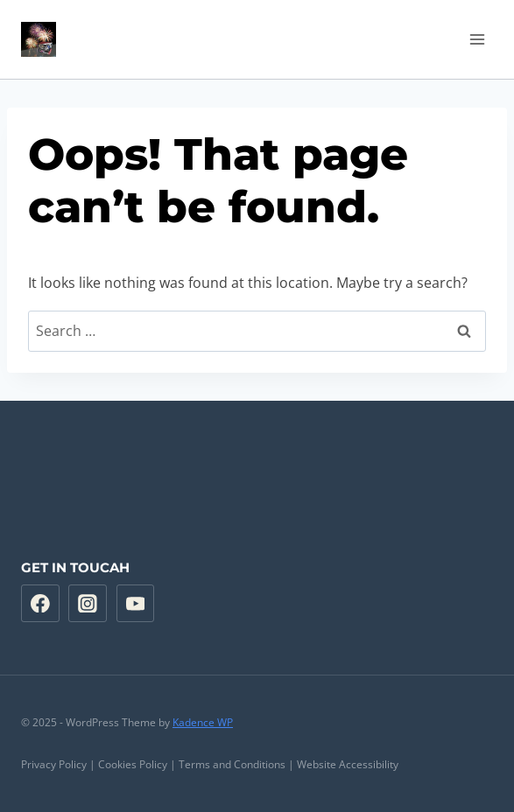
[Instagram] (88, 604)
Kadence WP (203, 722)
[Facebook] (40, 604)
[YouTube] (136, 604)
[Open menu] (477, 39)
